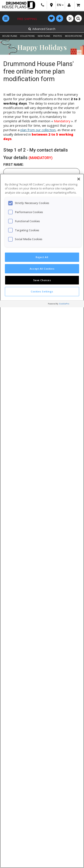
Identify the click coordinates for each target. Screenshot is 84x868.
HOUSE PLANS (10, 36)
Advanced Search (42, 29)
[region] (42, 521)
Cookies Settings (42, 291)
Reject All (42, 257)
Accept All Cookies (42, 269)
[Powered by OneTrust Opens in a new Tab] (65, 305)
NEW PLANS (44, 36)
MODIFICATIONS (73, 36)
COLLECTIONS (27, 36)
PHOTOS (58, 36)
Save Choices (42, 280)
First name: (14, 165)
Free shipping (27, 19)
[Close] (79, 179)
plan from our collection (38, 130)
